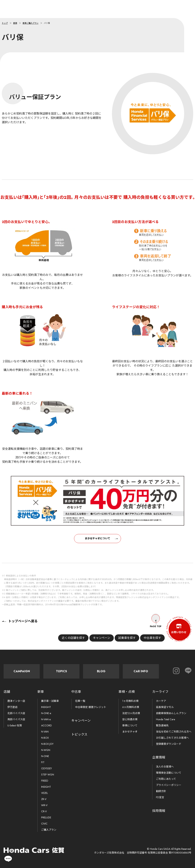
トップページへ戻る (20, 621)
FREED (45, 781)
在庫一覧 (80, 701)
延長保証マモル (165, 707)
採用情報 (159, 811)
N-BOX (45, 738)
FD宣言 (160, 797)
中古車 (76, 692)
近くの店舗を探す (72, 638)
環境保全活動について (169, 773)
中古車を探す (151, 638)
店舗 (7, 692)
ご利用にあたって (166, 779)
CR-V (44, 811)
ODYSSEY (46, 768)
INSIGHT (46, 707)
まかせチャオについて (97, 542)
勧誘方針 (161, 791)
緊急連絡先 (162, 725)
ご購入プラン (49, 830)
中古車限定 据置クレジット (91, 707)
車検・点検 (127, 692)
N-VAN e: (46, 719)
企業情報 (159, 757)
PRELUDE (46, 817)
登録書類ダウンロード (169, 744)
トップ (5, 23)
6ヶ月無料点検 (131, 707)
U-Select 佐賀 (15, 725)
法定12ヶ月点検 (131, 713)
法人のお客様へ (165, 767)
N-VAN (45, 732)
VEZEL (45, 793)
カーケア (161, 701)
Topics (61, 671)
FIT (43, 762)
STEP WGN (48, 775)
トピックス (79, 734)
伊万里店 (12, 707)
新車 (15, 23)
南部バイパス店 (16, 719)
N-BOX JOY (47, 744)
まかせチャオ (130, 732)
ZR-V (44, 799)
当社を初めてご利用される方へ (174, 732)
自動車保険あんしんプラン (171, 713)
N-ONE (45, 756)
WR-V (44, 805)
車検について (130, 725)
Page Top (156, 621)
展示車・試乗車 (50, 701)
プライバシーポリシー (169, 785)
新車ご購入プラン (31, 23)
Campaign (22, 671)
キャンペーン (100, 638)
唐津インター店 (16, 701)
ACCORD (46, 725)
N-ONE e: (46, 713)
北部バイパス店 (16, 713)
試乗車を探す (125, 638)
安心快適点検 (130, 719)
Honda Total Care (165, 719)
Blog (101, 671)
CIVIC (44, 824)
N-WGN (46, 750)
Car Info (141, 671)
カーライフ (160, 692)
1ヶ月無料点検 (130, 701)
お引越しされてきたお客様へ (172, 738)
